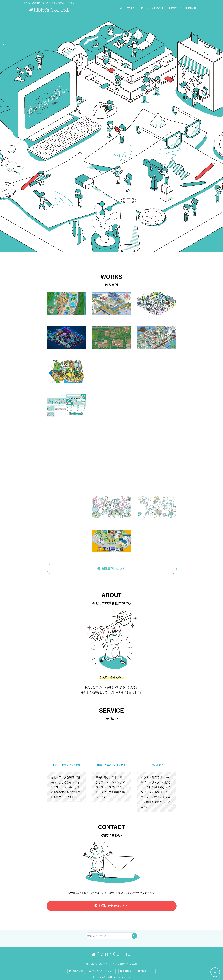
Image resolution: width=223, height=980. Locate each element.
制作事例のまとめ (114, 569)
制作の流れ (76, 971)
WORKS (132, 8)
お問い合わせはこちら (114, 906)
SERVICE (158, 8)
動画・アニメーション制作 (111, 765)
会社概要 (126, 971)
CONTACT (191, 8)
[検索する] (134, 936)
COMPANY (175, 8)
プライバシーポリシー (102, 971)
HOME (120, 8)
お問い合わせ (146, 971)
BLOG (145, 8)
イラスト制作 (157, 765)
